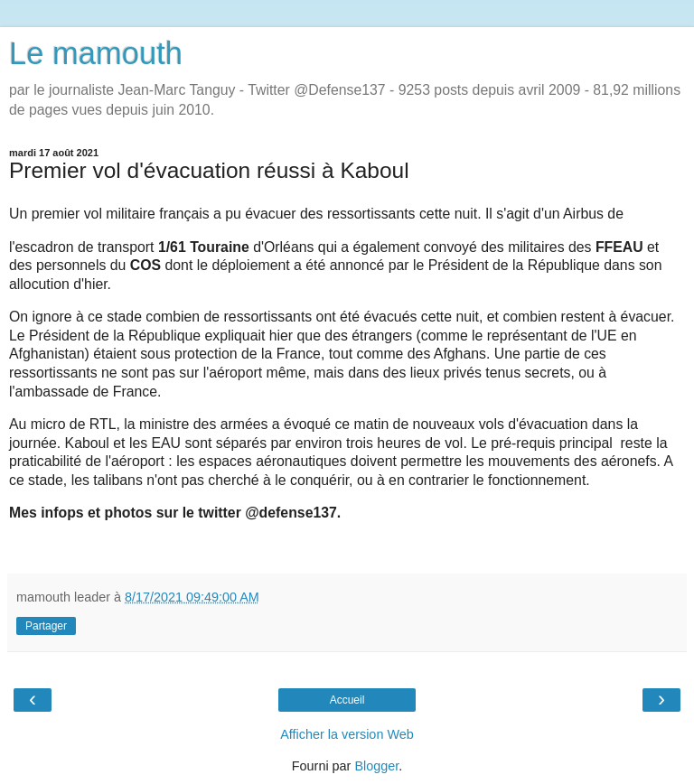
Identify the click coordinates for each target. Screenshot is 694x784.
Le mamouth (96, 53)
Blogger (376, 766)
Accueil (347, 700)
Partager (46, 626)
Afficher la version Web (347, 734)
